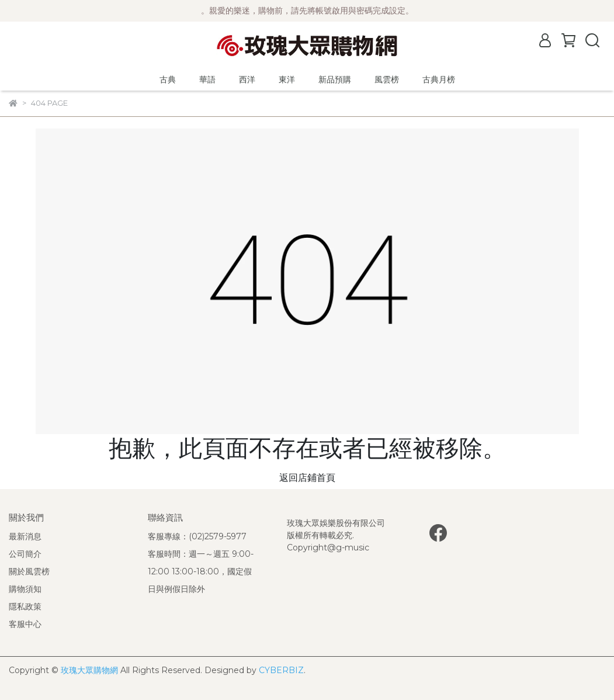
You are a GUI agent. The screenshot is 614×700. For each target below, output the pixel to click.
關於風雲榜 (29, 571)
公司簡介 (25, 554)
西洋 (247, 79)
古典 (168, 79)
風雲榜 (387, 79)
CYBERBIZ (281, 670)
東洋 (287, 79)
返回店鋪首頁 (307, 478)
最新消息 (25, 536)
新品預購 (335, 79)
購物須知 (25, 589)
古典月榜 (439, 79)
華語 (207, 79)
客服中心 (25, 624)
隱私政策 (25, 607)
